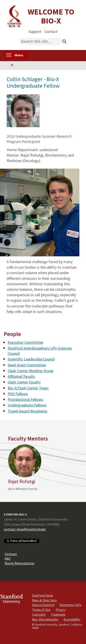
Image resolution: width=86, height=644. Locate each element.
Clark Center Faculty (24, 382)
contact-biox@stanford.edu (25, 529)
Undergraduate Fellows (27, 405)
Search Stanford (43, 605)
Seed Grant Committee (27, 365)
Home (12, 66)
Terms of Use (41, 610)
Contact (51, 31)
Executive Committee (25, 342)
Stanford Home (43, 595)
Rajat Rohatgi (22, 481)
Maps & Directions (44, 600)
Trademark (58, 615)
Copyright (39, 615)
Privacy (61, 610)
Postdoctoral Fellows (25, 399)
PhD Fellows (18, 394)
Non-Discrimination (45, 619)
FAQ (8, 558)
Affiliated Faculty (21, 376)
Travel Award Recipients (28, 411)
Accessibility (72, 619)
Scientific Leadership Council (31, 359)
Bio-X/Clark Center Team (28, 388)
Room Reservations (20, 563)
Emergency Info (70, 605)
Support (35, 31)
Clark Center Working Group (31, 371)
